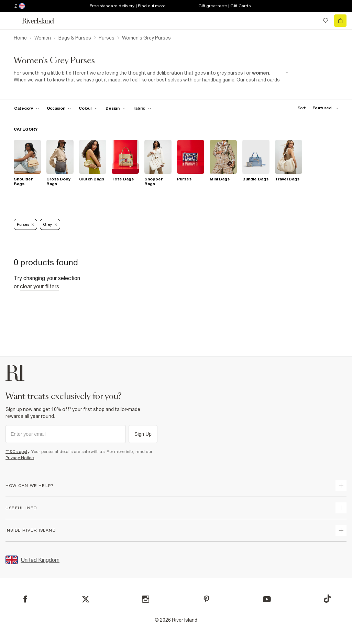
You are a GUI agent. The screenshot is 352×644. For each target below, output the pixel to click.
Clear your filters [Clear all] (40, 286)
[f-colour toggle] (88, 108)
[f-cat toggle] (27, 108)
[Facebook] (25, 599)
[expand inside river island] (341, 530)
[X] (86, 599)
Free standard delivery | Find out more (128, 6)
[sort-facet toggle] (316, 108)
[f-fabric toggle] (142, 108)
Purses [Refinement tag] (25, 224)
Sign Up (143, 434)
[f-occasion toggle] (59, 108)
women (261, 73)
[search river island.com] (311, 21)
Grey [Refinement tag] (50, 224)
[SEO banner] (151, 76)
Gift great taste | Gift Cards (224, 6)
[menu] (12, 21)
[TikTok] (327, 599)
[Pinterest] (206, 599)
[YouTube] (267, 599)
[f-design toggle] (115, 108)
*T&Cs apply (17, 452)
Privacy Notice (20, 458)
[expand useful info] (341, 508)
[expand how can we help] (341, 486)
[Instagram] (146, 599)
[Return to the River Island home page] (43, 21)
